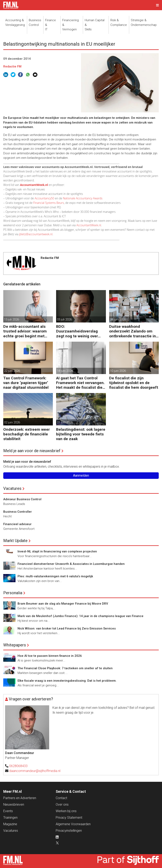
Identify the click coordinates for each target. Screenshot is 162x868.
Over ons (62, 805)
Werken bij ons (66, 811)
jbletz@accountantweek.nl (36, 234)
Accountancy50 (44, 198)
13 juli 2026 (12, 319)
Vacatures (12, 488)
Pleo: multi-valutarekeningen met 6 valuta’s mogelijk (55, 576)
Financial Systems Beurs (49, 203)
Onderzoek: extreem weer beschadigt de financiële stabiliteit (27, 434)
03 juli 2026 (64, 319)
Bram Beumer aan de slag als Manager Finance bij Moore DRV (63, 604)
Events (8, 811)
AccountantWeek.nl (89, 225)
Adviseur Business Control (22, 499)
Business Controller (18, 512)
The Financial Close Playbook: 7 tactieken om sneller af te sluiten (65, 668)
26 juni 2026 (118, 319)
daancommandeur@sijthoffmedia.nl (35, 771)
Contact (61, 798)
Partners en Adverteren (20, 798)
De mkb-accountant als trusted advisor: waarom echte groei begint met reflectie (25, 331)
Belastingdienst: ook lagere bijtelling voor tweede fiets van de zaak (81, 434)
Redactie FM (12, 66)
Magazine (10, 824)
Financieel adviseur (17, 524)
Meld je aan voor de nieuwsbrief (32, 451)
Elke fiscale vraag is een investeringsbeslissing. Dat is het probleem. (67, 681)
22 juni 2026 (12, 371)
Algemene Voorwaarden (73, 824)
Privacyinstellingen (69, 831)
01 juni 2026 (65, 422)
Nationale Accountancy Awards (83, 198)
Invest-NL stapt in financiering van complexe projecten (57, 551)
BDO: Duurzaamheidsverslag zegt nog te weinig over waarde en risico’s (77, 331)
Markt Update (15, 541)
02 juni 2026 (12, 422)
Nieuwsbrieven (14, 805)
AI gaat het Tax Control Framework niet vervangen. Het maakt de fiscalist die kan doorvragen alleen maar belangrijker (80, 383)
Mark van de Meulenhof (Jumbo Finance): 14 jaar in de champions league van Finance (80, 616)
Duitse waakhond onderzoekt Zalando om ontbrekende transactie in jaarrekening (133, 331)
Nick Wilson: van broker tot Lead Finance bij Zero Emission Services (67, 628)
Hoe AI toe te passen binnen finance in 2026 (50, 656)
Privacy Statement (69, 818)
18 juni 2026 (65, 371)
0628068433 (18, 766)
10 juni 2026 (118, 371)
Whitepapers (15, 645)
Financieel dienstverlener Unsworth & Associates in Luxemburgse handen (71, 564)
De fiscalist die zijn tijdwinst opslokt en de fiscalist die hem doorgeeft (134, 383)
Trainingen (10, 818)
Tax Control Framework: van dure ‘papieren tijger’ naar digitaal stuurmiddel (26, 383)
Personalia (13, 593)
